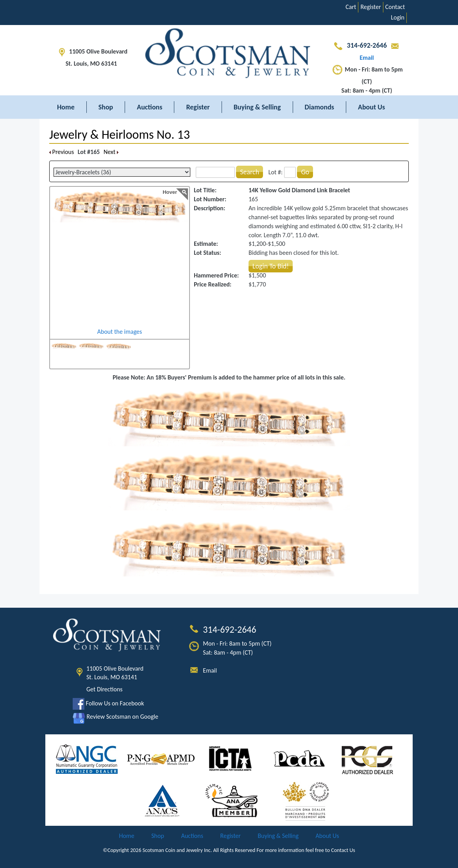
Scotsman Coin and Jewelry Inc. (177, 850)
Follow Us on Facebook (108, 703)
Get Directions (105, 689)
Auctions (149, 107)
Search (250, 172)
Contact (395, 7)
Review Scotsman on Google (115, 717)
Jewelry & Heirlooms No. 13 (120, 135)
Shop (106, 107)
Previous (62, 152)
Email (210, 670)
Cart (351, 7)
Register (370, 7)
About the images (120, 332)
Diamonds (319, 107)
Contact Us (343, 850)
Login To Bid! (271, 266)
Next (111, 152)
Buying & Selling (257, 107)
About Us (371, 107)
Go (305, 172)
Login (398, 17)
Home (66, 107)
